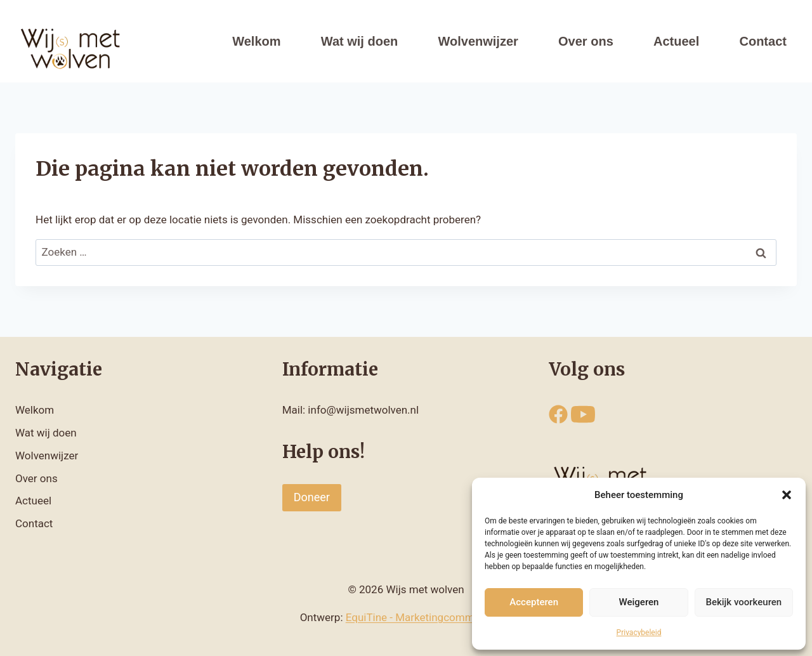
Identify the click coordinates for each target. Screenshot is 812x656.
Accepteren (534, 602)
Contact (763, 41)
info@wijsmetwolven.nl (363, 410)
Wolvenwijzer (478, 41)
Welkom (256, 41)
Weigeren (639, 602)
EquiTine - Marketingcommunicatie (429, 617)
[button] (787, 495)
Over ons (586, 41)
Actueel (676, 41)
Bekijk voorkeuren (743, 602)
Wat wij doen (359, 41)
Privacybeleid (639, 633)
